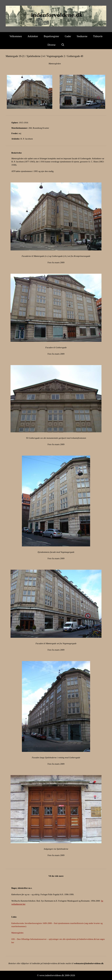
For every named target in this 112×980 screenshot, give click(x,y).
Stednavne (82, 36)
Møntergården (17, 933)
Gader (68, 36)
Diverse (51, 45)
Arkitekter (33, 36)
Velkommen (16, 36)
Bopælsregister (51, 36)
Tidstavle (98, 36)
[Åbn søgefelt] (63, 45)
